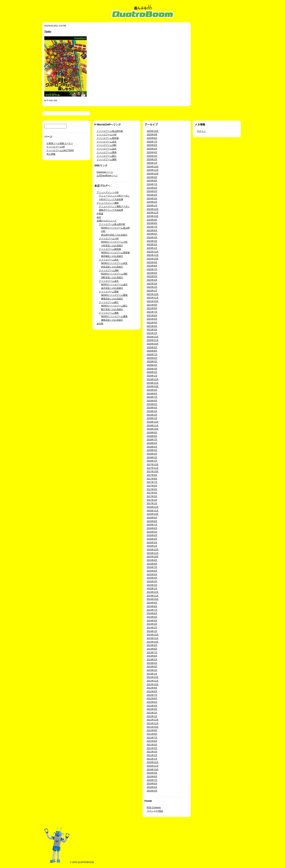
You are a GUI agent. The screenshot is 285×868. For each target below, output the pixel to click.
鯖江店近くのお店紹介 (112, 309)
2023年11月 (153, 213)
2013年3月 (152, 667)
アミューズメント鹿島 (108, 203)
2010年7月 (152, 780)
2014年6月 (152, 613)
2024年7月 (152, 184)
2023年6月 (152, 230)
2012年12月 (153, 677)
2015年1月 (152, 588)
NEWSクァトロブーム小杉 (114, 242)
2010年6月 (152, 784)
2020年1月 (152, 376)
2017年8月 (152, 479)
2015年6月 (152, 571)
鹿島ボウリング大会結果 (111, 210)
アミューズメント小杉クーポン (114, 196)
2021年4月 (152, 323)
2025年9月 (152, 134)
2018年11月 (153, 425)
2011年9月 (152, 730)
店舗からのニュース (107, 221)
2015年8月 (152, 564)
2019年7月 (152, 397)
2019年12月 (153, 379)
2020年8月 (152, 351)
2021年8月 (152, 308)
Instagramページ (105, 172)
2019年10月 (153, 386)
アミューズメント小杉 (108, 192)
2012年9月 (152, 688)
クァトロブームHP (56, 147)
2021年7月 (152, 312)
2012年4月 (152, 706)
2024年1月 (152, 206)
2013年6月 (152, 656)
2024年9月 (152, 177)
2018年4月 (152, 450)
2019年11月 (153, 383)
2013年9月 (152, 645)
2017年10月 (153, 471)
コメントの (155, 811)
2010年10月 (153, 769)
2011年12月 (153, 720)
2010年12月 (153, 762)
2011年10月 (153, 727)
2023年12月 (153, 209)
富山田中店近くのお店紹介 (114, 235)
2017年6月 (152, 486)
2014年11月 (153, 596)
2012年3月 (152, 709)
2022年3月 (152, 284)
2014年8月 (152, 606)
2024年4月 (152, 195)
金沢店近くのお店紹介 (112, 288)
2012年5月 (152, 702)
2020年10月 (153, 344)
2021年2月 (152, 330)
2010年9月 (152, 773)
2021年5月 (152, 319)
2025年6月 (152, 145)
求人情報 (51, 154)
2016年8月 (152, 521)
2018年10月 (153, 429)
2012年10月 (153, 684)
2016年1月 (152, 546)
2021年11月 (153, 298)
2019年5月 (152, 404)
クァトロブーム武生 (107, 142)
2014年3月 (152, 624)
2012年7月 (152, 695)
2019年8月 (152, 394)
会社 (99, 217)
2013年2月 (152, 670)
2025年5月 (152, 149)
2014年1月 (152, 631)
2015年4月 (152, 578)
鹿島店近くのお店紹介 (112, 320)
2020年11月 (153, 340)
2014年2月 (152, 628)
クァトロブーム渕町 (107, 145)
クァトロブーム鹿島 (107, 159)
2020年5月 (152, 361)
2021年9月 (152, 305)
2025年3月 (152, 156)
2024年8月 (152, 181)
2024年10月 (153, 174)
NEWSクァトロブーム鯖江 (114, 306)
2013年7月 (152, 652)
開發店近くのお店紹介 (112, 299)
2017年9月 (152, 475)
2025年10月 (153, 131)
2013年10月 (153, 642)
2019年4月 (152, 408)
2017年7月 (152, 482)
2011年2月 (152, 755)
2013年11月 (153, 638)
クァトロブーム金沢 (107, 149)
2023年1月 (152, 248)
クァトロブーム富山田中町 (110, 131)
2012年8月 (152, 691)
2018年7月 (152, 440)
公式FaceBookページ (107, 175)
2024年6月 (152, 188)
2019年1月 (152, 418)
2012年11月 (153, 681)
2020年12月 (153, 337)
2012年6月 (152, 698)
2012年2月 (152, 713)
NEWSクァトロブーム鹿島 (114, 316)
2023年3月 (152, 241)
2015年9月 (152, 560)
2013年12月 (153, 635)
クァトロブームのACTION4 (60, 150)
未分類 (100, 324)
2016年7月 (152, 525)
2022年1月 (152, 291)
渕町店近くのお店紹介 (112, 277)
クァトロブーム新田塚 (108, 138)
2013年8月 (152, 649)
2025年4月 (152, 152)
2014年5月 (152, 617)
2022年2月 (152, 287)
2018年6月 (152, 443)
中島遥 (100, 214)
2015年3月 (152, 581)
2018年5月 (152, 447)
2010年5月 (152, 787)
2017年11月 (153, 468)
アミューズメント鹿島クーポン (114, 206)
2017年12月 (153, 464)
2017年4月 (152, 493)
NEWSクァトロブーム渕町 (114, 274)
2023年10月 (153, 216)
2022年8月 (152, 266)
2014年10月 (153, 599)
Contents (154, 807)
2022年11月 (153, 255)
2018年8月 (152, 436)
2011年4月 (152, 748)
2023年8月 (152, 223)
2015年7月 (152, 567)
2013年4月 (152, 663)
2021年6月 (152, 315)
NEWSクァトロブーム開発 (114, 295)
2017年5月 (152, 489)
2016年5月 (152, 532)
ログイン (201, 131)
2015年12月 (153, 549)
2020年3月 (152, 369)
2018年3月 (152, 454)
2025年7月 (152, 142)
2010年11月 (153, 766)
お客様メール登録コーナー (60, 143)
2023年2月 (152, 244)
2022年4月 (152, 280)
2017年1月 (152, 503)
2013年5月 (152, 659)
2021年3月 (152, 326)
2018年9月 (152, 432)
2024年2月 (152, 202)
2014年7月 (152, 610)
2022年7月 (152, 269)
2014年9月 (152, 603)
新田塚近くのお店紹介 (112, 256)
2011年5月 (152, 745)
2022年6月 (152, 273)
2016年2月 (152, 542)
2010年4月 (152, 791)
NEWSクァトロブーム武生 (114, 263)
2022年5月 (152, 276)
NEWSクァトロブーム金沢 (114, 284)
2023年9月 (152, 220)
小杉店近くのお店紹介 (112, 245)
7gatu (48, 31)
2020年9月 (152, 347)
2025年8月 (152, 138)
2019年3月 (152, 411)
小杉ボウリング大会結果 (111, 199)
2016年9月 (152, 518)
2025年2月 (152, 159)
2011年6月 (152, 741)
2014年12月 (153, 592)
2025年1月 (152, 163)
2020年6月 (152, 358)
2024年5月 (152, 191)
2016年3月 (152, 539)
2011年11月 (153, 723)
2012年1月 (152, 716)
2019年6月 (152, 401)
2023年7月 (152, 227)
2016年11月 (153, 511)
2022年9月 (152, 262)
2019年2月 (152, 415)
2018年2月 (152, 457)
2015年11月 (153, 553)
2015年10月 (153, 557)
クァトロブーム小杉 (107, 134)
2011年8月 (152, 734)
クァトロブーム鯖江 (107, 156)
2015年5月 (152, 574)
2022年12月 (153, 252)
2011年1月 (152, 759)
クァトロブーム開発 (107, 152)
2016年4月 (152, 535)
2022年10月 (153, 259)
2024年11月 (153, 170)
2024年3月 (152, 198)
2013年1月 (152, 674)
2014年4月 (152, 621)
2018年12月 (153, 422)
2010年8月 (152, 776)
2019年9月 (152, 390)
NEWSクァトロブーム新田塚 (115, 252)
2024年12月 (153, 167)
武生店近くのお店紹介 (112, 267)
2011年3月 (152, 752)
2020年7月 (152, 354)
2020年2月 (152, 372)
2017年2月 (152, 500)
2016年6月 (152, 528)
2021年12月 (153, 294)
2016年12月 (153, 507)
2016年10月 (153, 514)
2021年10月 (153, 301)
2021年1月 (152, 333)
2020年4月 (152, 365)
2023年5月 (152, 234)
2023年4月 (152, 237)
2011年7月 (152, 738)
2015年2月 (152, 585)
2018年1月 (152, 461)
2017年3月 (152, 496)
